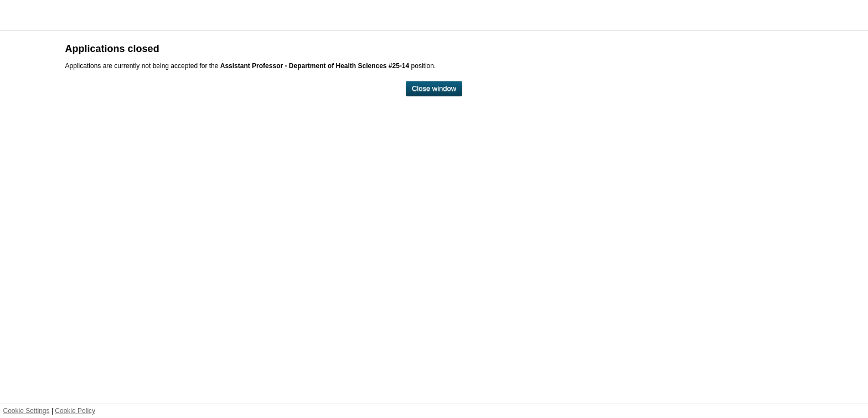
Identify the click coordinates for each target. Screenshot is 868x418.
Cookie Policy (75, 411)
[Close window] (434, 89)
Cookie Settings (27, 411)
